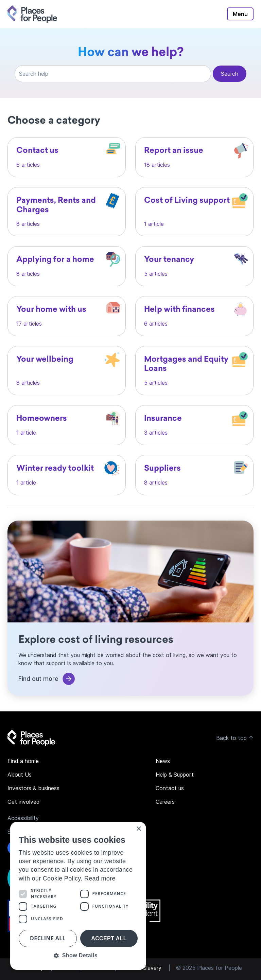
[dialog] (78, 896)
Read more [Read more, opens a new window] (100, 878)
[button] (78, 956)
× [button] (138, 829)
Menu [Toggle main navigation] (240, 14)
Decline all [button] (48, 938)
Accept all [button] (109, 938)
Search (230, 74)
